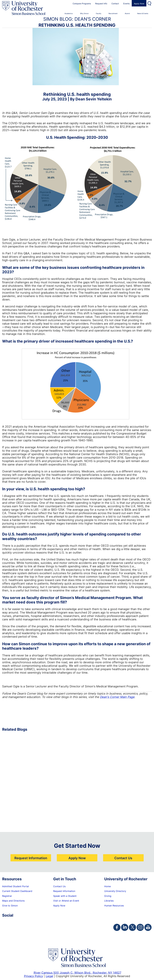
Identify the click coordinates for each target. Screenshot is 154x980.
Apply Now (139, 4)
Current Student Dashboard (17, 891)
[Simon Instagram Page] (140, 927)
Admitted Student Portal (15, 886)
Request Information (31, 858)
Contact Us (123, 858)
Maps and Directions (13, 901)
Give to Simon (10, 906)
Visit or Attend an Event (66, 901)
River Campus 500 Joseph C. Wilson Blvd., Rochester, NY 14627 (77, 973)
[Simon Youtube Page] (148, 927)
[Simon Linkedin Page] (125, 927)
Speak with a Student (65, 896)
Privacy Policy (34, 976)
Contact (115, 4)
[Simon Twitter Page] (132, 927)
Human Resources (114, 906)
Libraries (109, 901)
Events (126, 4)
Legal (49, 976)
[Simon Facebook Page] (117, 927)
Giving (108, 896)
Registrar (7, 896)
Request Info (101, 4)
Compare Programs (82, 4)
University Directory (115, 891)
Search (150, 3)
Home (107, 886)
